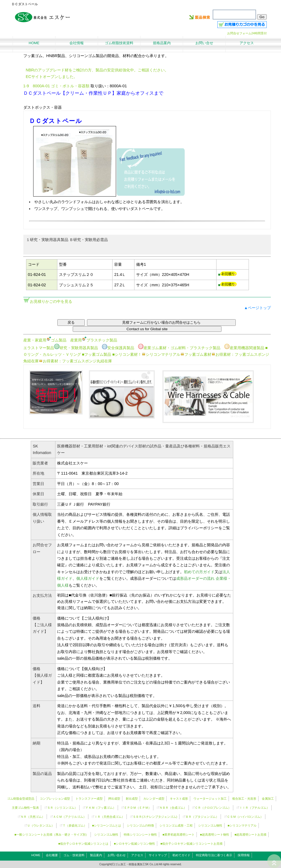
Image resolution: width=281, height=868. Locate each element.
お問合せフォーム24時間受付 (247, 33)
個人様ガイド (88, 578)
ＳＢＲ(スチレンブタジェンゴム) (155, 817)
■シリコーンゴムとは (107, 825)
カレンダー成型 (154, 799)
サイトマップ (158, 855)
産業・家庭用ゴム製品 (45, 340)
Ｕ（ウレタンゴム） (41, 825)
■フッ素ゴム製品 (97, 354)
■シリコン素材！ (127, 354)
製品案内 (96, 855)
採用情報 (244, 855)
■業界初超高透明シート (179, 835)
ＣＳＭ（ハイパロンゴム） (245, 817)
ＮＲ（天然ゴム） (33, 817)
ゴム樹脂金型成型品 (21, 799)
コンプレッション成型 (55, 799)
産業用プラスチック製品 (94, 340)
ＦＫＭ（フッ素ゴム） (101, 808)
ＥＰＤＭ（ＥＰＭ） (138, 808)
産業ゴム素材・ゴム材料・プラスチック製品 (179, 348)
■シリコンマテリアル (242, 825)
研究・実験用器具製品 (76, 348)
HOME (36, 855)
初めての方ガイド (199, 572)
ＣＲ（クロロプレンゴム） (213, 808)
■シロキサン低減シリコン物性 (134, 844)
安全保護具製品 (118, 348)
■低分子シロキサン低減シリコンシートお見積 (192, 844)
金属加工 (268, 799)
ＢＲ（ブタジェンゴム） (202, 817)
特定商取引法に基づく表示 (214, 855)
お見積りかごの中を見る (51, 301)
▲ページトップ (257, 308)
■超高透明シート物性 (215, 835)
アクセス (137, 855)
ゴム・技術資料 (74, 855)
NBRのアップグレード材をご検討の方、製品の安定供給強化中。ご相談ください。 (97, 70)
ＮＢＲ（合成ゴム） (173, 808)
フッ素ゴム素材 (196, 354)
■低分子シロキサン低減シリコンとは (84, 844)
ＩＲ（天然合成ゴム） (109, 817)
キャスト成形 (179, 799)
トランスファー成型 (89, 799)
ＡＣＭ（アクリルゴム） (70, 817)
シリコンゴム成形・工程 (176, 825)
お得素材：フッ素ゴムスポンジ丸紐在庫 (75, 361)
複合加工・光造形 (244, 799)
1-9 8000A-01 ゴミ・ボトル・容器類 (56, 86)
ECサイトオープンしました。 (52, 77)
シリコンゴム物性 (210, 825)
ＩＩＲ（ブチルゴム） (254, 808)
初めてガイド (181, 855)
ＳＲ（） (62, 808)
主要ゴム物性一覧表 (25, 808)
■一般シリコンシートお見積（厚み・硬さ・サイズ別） (52, 835)
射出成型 (132, 799)
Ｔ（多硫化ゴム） (75, 825)
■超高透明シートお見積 (251, 835)
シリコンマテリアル (161, 354)
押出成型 (114, 799)
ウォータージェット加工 (210, 799)
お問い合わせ (117, 855)
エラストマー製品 (39, 348)
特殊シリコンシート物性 (140, 835)
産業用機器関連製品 (244, 348)
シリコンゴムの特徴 (140, 825)
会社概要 (52, 855)
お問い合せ (204, 43)
